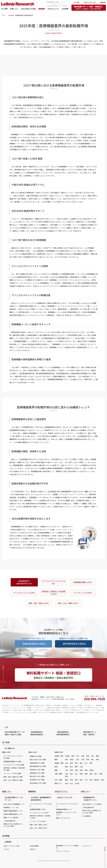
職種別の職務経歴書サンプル (13, 811)
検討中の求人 (90, 2)
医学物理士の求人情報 (37, 780)
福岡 (66, 780)
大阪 (66, 770)
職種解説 (42, 9)
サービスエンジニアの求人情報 (14, 765)
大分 (86, 780)
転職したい (14, 9)
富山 (81, 763)
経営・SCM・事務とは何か (68, 603)
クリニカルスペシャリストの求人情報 (13, 757)
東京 (66, 759)
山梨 (66, 763)
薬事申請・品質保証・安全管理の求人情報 (15, 769)
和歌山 (92, 770)
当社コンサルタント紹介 (12, 846)
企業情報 (8, 842)
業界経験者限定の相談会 (74, 644)
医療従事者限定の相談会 (34, 644)
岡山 (71, 774)
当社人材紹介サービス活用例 (92, 804)
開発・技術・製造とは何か (39, 603)
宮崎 (91, 780)
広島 (66, 774)
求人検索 (4, 9)
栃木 (92, 759)
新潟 (76, 763)
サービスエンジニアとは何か (24, 593)
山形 (92, 756)
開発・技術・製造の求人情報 (13, 777)
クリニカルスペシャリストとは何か (54, 582)
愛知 (66, 767)
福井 (91, 763)
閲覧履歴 (103, 2)
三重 (81, 767)
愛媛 (101, 774)
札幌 (66, 783)
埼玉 (78, 759)
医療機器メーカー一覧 (11, 807)
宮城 (83, 756)
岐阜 (71, 767)
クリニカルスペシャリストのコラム (67, 805)
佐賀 (71, 780)
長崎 (76, 780)
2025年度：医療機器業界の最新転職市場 (41, 799)
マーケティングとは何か (83, 593)
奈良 (86, 770)
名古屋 (77, 783)
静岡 (76, 767)
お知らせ (33, 849)
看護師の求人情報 (36, 756)
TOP (3, 15)
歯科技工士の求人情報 (37, 776)
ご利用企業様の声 (88, 807)
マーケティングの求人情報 (12, 773)
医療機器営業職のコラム (64, 809)
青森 (73, 756)
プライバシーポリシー (63, 851)
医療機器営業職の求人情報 (12, 761)
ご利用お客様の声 (9, 821)
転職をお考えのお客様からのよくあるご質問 (13, 825)
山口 (76, 774)
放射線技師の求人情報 (37, 763)
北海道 (67, 756)
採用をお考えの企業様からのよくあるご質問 (92, 812)
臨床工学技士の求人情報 (38, 760)
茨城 (88, 759)
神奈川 (72, 759)
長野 (71, 763)
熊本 (81, 780)
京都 (76, 770)
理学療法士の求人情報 (37, 770)
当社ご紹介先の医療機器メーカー (15, 804)
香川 (96, 774)
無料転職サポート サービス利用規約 (67, 847)
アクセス (6, 849)
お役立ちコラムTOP (65, 797)
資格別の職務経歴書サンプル (13, 814)
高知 (66, 776)
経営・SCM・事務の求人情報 (13, 780)
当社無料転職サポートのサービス (14, 799)
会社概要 (65, 9)
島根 (86, 774)
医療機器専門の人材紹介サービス (90, 799)
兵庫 (71, 770)
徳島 (91, 774)
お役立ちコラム (53, 9)
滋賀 (81, 770)
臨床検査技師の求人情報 (38, 766)
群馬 (97, 759)
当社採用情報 (34, 846)
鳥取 (81, 774)
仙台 (71, 783)
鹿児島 (97, 780)
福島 (97, 756)
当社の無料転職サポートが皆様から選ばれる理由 (15, 733)
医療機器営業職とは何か (83, 582)
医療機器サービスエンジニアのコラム (66, 813)
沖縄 (102, 780)
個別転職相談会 (37, 733)
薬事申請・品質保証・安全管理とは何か (53, 593)
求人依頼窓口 (87, 816)
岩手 (78, 756)
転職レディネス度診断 (11, 818)
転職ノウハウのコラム (63, 818)
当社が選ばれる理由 (28, 9)
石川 (86, 763)
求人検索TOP (10, 748)
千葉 (83, 759)
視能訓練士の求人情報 (37, 773)
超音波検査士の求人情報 (38, 783)
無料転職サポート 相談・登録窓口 (88, 8)
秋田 (88, 756)
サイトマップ (87, 846)
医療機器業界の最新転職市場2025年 (24, 582)
